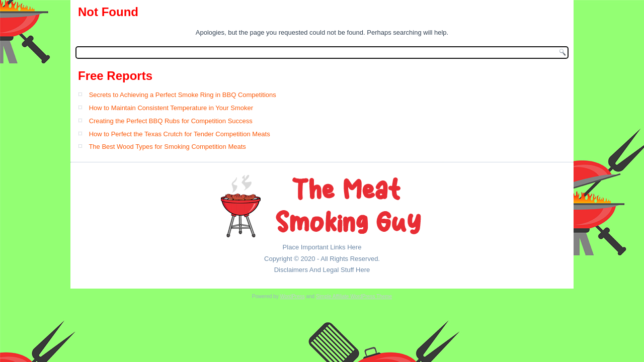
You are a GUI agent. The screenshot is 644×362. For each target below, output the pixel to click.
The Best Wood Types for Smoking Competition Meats (167, 147)
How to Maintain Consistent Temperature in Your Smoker (171, 108)
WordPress (292, 296)
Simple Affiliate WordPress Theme (354, 296)
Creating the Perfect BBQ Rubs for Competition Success (171, 121)
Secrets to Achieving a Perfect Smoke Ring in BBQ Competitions (183, 95)
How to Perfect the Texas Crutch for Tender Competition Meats (180, 134)
